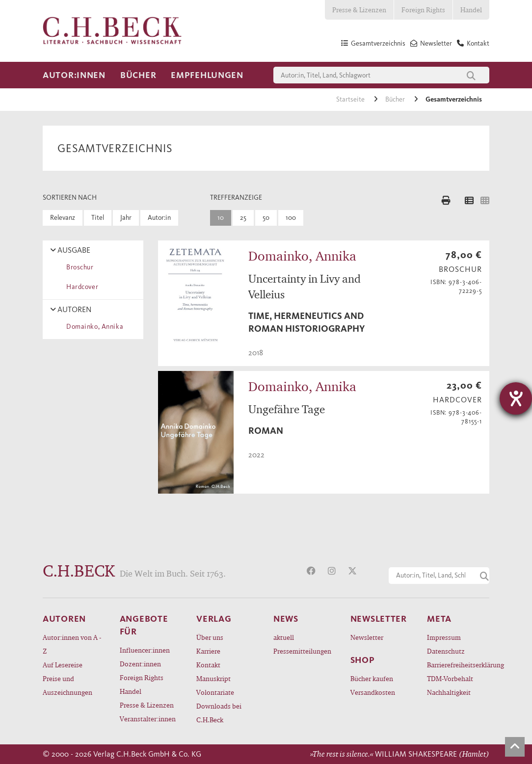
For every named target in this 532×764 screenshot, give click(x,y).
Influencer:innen (145, 650)
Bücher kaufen (372, 678)
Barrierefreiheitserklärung (458, 665)
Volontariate (215, 692)
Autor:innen (74, 75)
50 (266, 218)
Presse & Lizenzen (359, 10)
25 (243, 218)
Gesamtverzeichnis (454, 99)
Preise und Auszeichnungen (67, 685)
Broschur (78, 267)
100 (291, 218)
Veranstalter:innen (148, 719)
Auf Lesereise (63, 665)
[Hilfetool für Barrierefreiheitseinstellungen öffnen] (516, 398)
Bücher (138, 75)
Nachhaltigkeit (449, 692)
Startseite (351, 99)
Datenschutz (446, 651)
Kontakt (208, 665)
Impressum (444, 637)
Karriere (208, 651)
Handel (471, 10)
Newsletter (367, 637)
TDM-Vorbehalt (450, 678)
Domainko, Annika (93, 327)
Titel (98, 218)
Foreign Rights (423, 10)
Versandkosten (373, 692)
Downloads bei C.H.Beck (219, 713)
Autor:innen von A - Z (72, 644)
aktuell (284, 637)
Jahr (126, 218)
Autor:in (159, 218)
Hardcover (80, 287)
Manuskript (213, 678)
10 (221, 218)
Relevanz (63, 218)
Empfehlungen (207, 75)
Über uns (210, 637)
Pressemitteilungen (302, 651)
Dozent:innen (140, 664)
